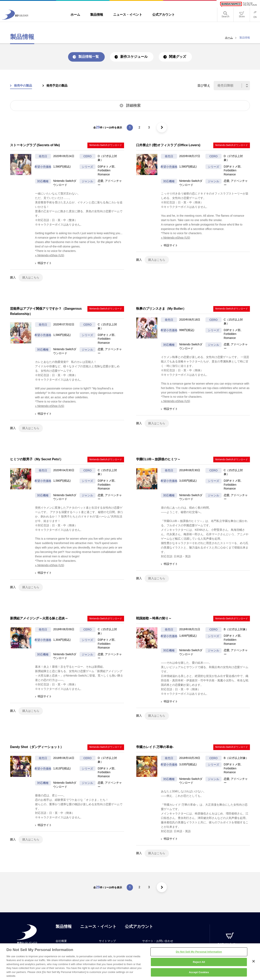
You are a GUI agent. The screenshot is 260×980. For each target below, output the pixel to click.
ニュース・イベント (98, 929)
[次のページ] (163, 128)
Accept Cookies (199, 974)
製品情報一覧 (85, 57)
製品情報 (64, 929)
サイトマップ (107, 944)
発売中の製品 (24, 86)
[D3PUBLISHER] (15, 19)
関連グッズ (181, 57)
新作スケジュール (134, 57)
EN (255, 18)
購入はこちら (31, 278)
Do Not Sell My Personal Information (199, 954)
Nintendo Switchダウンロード (106, 146)
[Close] (254, 963)
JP (255, 13)
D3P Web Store (230, 947)
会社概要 (61, 944)
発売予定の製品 (59, 86)
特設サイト (45, 264)
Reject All (199, 964)
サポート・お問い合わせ (158, 944)
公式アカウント (139, 929)
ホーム (229, 38)
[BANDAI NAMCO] (238, 4)
